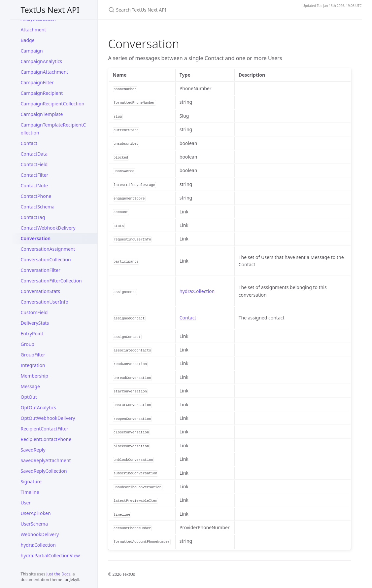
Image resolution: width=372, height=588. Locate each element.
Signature (31, 481)
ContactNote (34, 185)
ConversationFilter (41, 270)
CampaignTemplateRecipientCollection (53, 129)
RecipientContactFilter (45, 429)
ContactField (34, 164)
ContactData (34, 154)
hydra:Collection (38, 545)
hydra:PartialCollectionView (50, 555)
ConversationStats (40, 291)
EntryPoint (32, 333)
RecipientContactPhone (46, 439)
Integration (33, 365)
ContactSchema (38, 207)
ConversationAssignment (48, 249)
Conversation (36, 238)
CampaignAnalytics (41, 61)
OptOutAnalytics (39, 407)
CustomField (34, 312)
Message (30, 386)
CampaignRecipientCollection (53, 104)
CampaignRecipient (42, 93)
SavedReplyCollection (44, 471)
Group (28, 344)
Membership (35, 376)
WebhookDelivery (40, 534)
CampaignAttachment (45, 72)
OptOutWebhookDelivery (48, 418)
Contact (29, 143)
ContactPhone (36, 196)
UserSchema (34, 524)
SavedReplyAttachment (46, 460)
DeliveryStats (35, 323)
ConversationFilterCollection (51, 281)
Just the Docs (58, 574)
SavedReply (33, 450)
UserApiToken (36, 513)
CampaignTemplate (42, 114)
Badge (28, 40)
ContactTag (33, 217)
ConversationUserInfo (45, 302)
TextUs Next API (50, 10)
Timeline (30, 492)
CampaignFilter (37, 82)
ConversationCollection (46, 259)
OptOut (29, 397)
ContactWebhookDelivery (48, 228)
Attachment (34, 30)
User (26, 503)
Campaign (32, 51)
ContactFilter (35, 175)
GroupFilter (33, 355)
